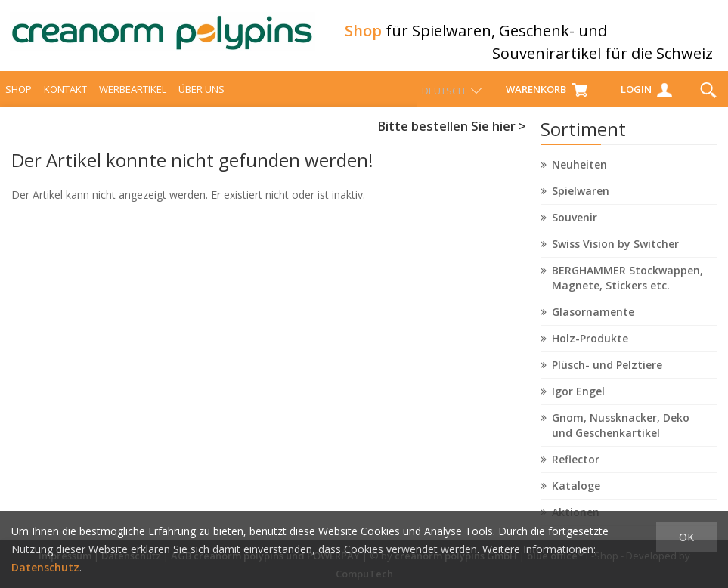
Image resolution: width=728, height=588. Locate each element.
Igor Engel (578, 405)
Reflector (576, 473)
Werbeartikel (133, 103)
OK (686, 537)
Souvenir (575, 231)
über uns (201, 103)
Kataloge (576, 499)
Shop (19, 103)
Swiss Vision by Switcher (615, 257)
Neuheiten (579, 178)
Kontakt (65, 103)
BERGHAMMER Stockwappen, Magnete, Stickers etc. (627, 291)
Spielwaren (581, 204)
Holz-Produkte (590, 352)
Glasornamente (593, 325)
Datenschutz (45, 567)
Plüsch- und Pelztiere (607, 378)
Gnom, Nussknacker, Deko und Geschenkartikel (621, 439)
